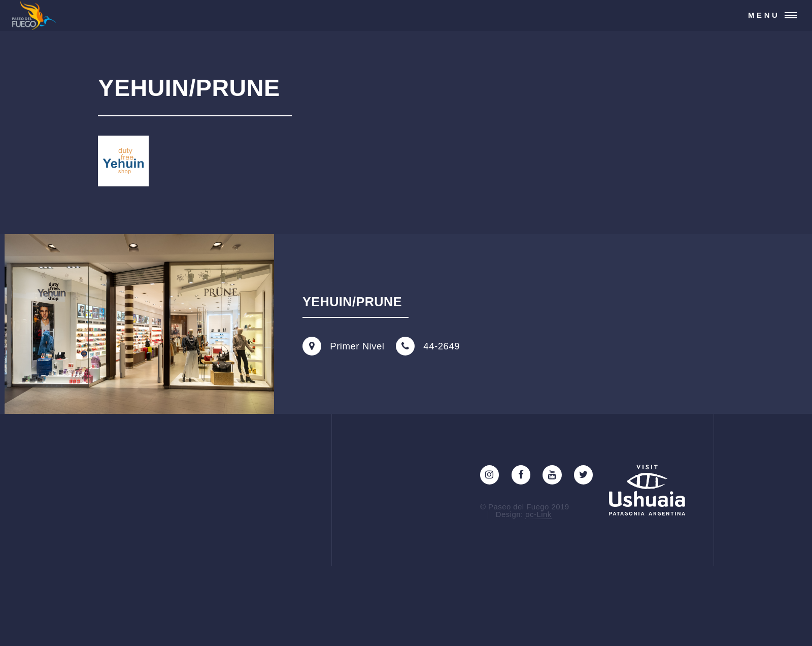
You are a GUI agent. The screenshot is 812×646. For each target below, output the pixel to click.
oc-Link (538, 514)
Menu (764, 15)
